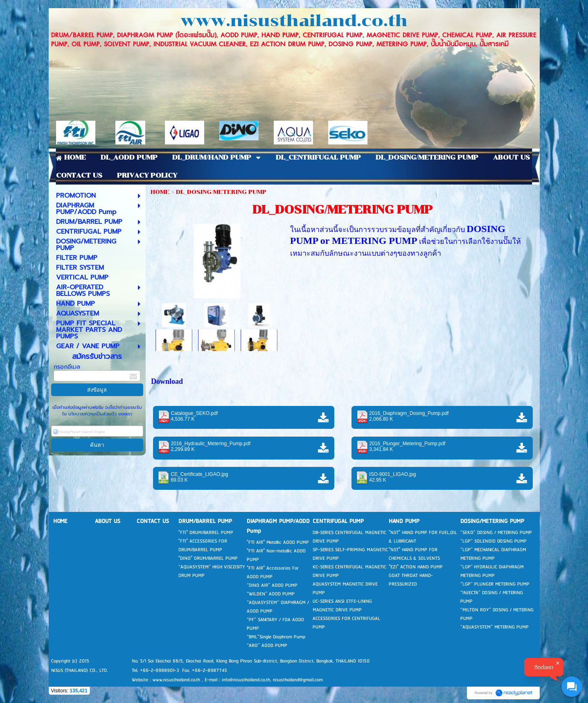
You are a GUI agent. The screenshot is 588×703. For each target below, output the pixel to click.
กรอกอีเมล (67, 367)
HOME (160, 192)
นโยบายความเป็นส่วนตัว (92, 414)
